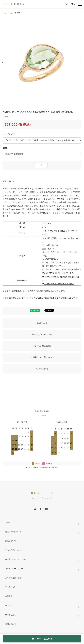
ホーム (4, 13)
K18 (19, 13)
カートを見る (11, 615)
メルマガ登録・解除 (13, 578)
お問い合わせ (11, 624)
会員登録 (9, 596)
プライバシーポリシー (14, 569)
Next (81, 62)
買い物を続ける (42, 369)
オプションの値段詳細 (42, 346)
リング (12, 13)
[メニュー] (80, 4)
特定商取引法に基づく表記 (42, 334)
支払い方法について (13, 550)
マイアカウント (11, 587)
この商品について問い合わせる (42, 357)
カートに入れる (42, 639)
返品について (42, 323)
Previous (3, 62)
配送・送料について (13, 532)
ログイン (9, 605)
